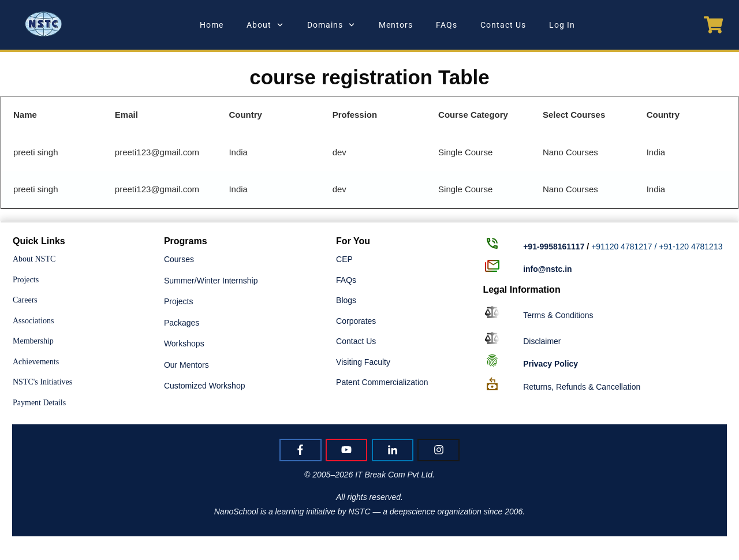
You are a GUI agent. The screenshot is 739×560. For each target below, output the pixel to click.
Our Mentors (186, 365)
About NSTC (34, 259)
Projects (26, 280)
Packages (182, 323)
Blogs (346, 300)
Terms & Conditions (558, 315)
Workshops (184, 344)
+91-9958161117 (554, 247)
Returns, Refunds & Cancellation (582, 387)
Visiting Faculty (363, 362)
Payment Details (39, 403)
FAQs (346, 280)
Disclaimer (542, 341)
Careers (25, 300)
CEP (344, 259)
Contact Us (356, 341)
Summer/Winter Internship (211, 281)
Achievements (36, 362)
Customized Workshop (205, 386)
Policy (550, 364)
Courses (179, 259)
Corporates (356, 321)
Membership (33, 341)
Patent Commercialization (382, 382)
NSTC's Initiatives (42, 382)
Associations (33, 321)
